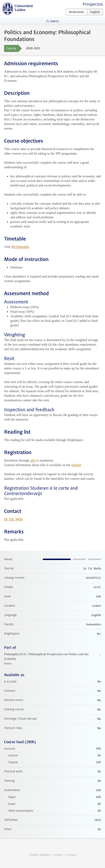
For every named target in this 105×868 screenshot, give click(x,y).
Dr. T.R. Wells (13, 519)
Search (54, 21)
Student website (39, 855)
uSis (33, 460)
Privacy (58, 855)
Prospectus (93, 4)
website (76, 465)
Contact (72, 855)
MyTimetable (20, 247)
